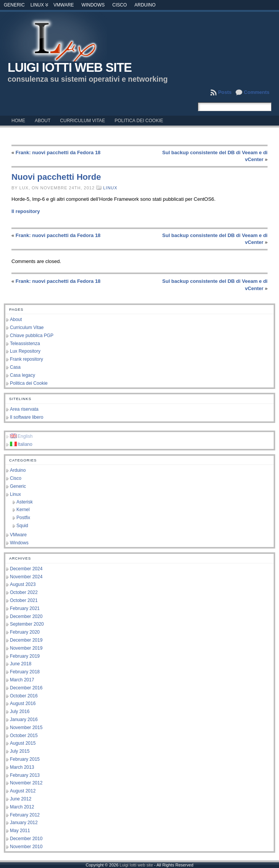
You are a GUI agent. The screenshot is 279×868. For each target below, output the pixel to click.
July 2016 (20, 712)
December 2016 (26, 688)
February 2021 (25, 608)
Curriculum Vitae (27, 328)
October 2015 (24, 736)
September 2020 (27, 624)
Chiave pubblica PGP (32, 336)
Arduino (145, 5)
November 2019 (26, 648)
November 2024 (26, 577)
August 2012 (23, 791)
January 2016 (24, 720)
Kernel (23, 510)
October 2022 (24, 592)
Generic (14, 5)
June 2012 (21, 799)
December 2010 (26, 839)
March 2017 (22, 680)
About (16, 319)
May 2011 (20, 831)
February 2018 (25, 672)
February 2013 (25, 775)
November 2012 (26, 783)
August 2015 (23, 743)
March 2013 (22, 767)
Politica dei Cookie (29, 383)
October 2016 (24, 696)
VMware (64, 5)
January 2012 (24, 823)
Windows (93, 5)
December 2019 (26, 640)
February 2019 (25, 656)
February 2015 (25, 759)
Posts (225, 92)
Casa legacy (23, 375)
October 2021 (24, 600)
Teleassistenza (25, 344)
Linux (37, 5)
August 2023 (23, 584)
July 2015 (20, 751)
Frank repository (27, 359)
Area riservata (24, 409)
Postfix (23, 518)
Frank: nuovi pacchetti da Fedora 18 (58, 152)
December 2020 (26, 616)
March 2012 (22, 807)
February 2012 (25, 815)
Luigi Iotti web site (70, 68)
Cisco (119, 5)
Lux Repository (25, 351)
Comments (257, 92)
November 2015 (26, 728)
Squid (22, 526)
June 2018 (21, 664)
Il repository (26, 211)
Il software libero (27, 417)
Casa (15, 367)
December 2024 (26, 569)
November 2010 (26, 847)
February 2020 (25, 632)
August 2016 (23, 703)
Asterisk (25, 502)
